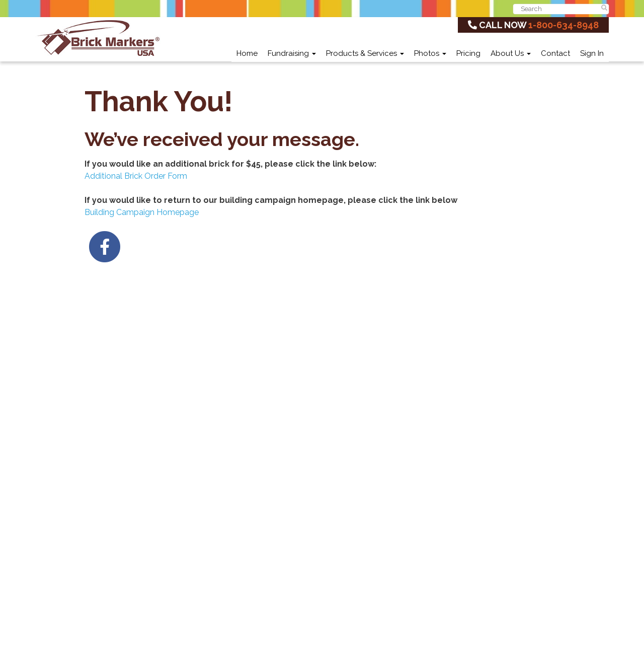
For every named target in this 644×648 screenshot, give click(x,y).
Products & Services (365, 53)
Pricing (468, 53)
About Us (511, 53)
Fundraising (292, 53)
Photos (430, 53)
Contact (555, 53)
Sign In (592, 53)
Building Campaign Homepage (142, 212)
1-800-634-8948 (563, 25)
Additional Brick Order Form (136, 176)
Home (247, 53)
